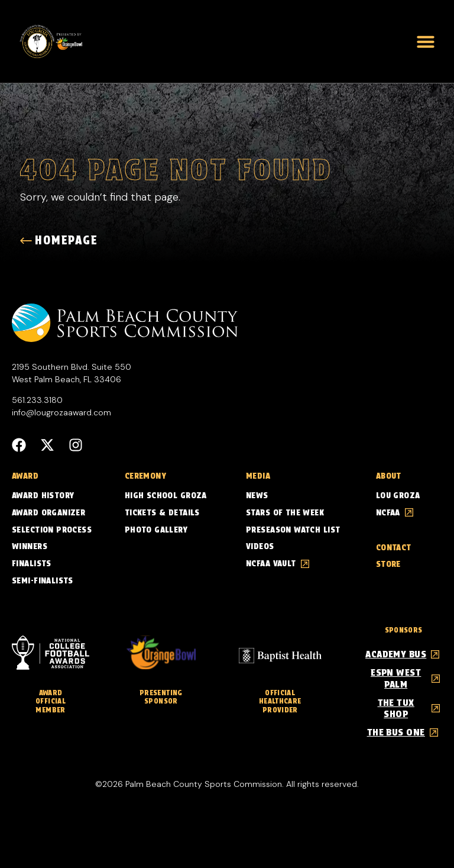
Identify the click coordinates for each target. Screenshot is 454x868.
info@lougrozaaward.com (61, 413)
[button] (426, 41)
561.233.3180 (37, 401)
